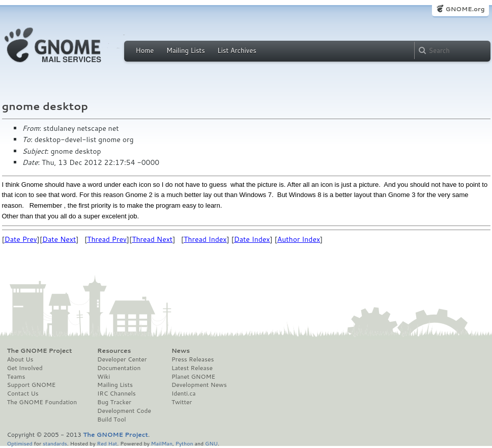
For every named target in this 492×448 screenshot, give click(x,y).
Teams (16, 377)
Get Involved (25, 368)
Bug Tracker (114, 402)
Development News (199, 385)
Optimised (20, 443)
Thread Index (205, 239)
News (181, 351)
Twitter (182, 402)
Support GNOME (32, 385)
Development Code (124, 411)
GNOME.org (465, 9)
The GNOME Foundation (42, 402)
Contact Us (23, 394)
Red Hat (107, 443)
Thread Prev (107, 239)
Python (184, 443)
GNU (211, 443)
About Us (20, 359)
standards (55, 443)
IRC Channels (117, 394)
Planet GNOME (193, 377)
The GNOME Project (40, 351)
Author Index (299, 239)
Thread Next (152, 239)
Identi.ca (184, 394)
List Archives (237, 50)
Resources (114, 351)
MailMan (162, 443)
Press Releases (193, 359)
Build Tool (111, 419)
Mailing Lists (186, 50)
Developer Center (122, 359)
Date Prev (21, 239)
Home (145, 50)
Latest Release (192, 368)
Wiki (104, 377)
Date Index (252, 239)
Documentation (119, 368)
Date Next (59, 239)
